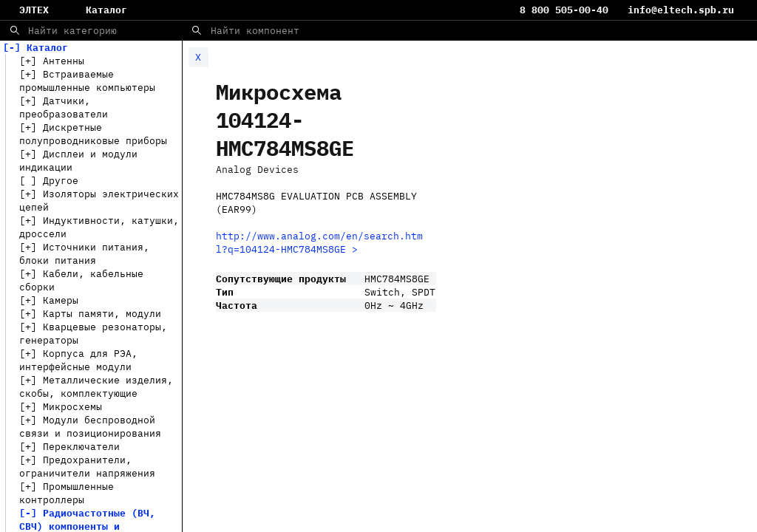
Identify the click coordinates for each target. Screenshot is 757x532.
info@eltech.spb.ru (681, 10)
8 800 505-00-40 (567, 10)
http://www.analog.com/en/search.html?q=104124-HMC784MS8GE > (319, 242)
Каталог (106, 10)
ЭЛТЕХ (34, 10)
